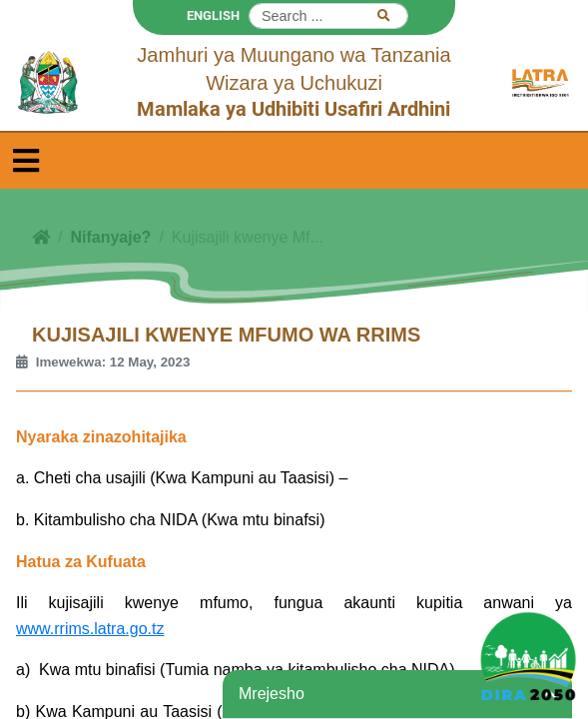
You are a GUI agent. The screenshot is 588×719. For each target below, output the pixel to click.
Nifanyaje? (110, 237)
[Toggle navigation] (26, 161)
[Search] (328, 16)
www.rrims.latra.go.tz (90, 629)
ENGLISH (213, 15)
